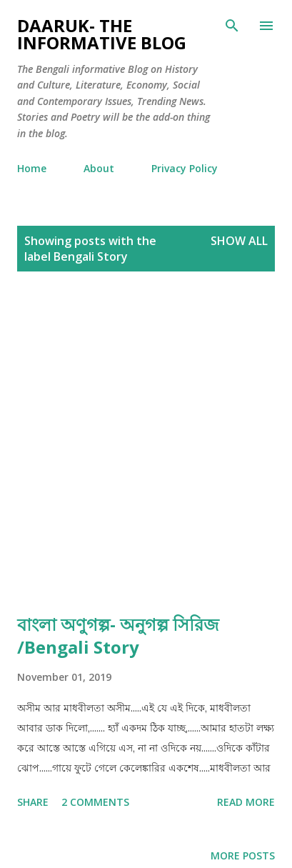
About (99, 168)
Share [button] (33, 802)
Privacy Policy (185, 168)
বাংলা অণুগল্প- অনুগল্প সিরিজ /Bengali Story (118, 635)
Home (32, 168)
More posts (243, 855)
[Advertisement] (146, 442)
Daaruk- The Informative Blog (102, 34)
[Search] (232, 26)
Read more (246, 802)
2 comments (95, 802)
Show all (239, 241)
